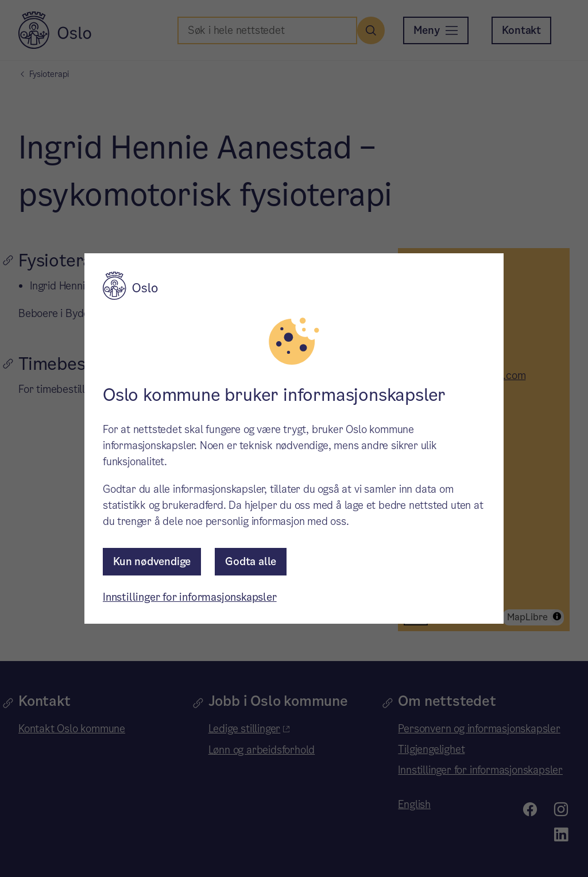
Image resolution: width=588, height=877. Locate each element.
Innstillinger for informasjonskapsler (190, 597)
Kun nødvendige (152, 561)
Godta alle (251, 561)
